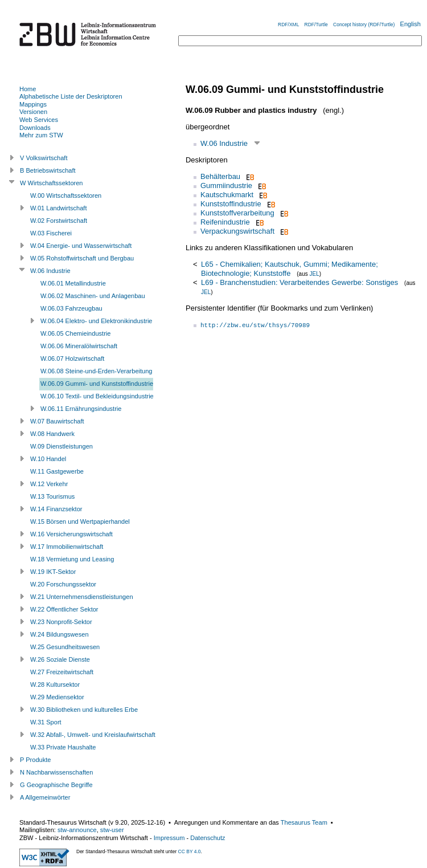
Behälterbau (220, 176)
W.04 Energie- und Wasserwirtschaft (81, 246)
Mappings (33, 104)
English (410, 24)
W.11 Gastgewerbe (57, 471)
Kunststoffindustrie (231, 204)
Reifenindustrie (225, 222)
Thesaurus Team (304, 822)
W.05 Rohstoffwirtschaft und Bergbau (82, 258)
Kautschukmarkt (227, 195)
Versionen (33, 112)
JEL (314, 274)
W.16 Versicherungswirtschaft (71, 534)
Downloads (35, 128)
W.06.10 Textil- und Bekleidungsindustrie (97, 396)
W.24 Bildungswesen (59, 634)
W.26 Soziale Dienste (60, 659)
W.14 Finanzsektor (56, 509)
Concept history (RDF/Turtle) (364, 25)
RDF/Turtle (316, 25)
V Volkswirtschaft (44, 158)
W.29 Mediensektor (57, 697)
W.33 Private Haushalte (63, 747)
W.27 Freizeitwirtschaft (62, 672)
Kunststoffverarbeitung (237, 213)
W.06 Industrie (224, 143)
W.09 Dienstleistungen (61, 446)
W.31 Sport (46, 722)
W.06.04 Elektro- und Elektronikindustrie (97, 321)
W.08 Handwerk (52, 434)
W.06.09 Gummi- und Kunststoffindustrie (97, 384)
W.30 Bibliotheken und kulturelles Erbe (84, 710)
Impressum (169, 838)
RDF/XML (288, 25)
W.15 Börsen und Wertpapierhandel (80, 521)
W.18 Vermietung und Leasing (72, 559)
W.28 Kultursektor (55, 684)
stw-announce (77, 830)
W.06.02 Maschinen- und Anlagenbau (93, 296)
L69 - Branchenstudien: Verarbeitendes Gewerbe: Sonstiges (299, 282)
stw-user (112, 830)
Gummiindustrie (226, 186)
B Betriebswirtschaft (48, 170)
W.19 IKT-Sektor (53, 572)
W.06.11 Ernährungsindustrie (81, 409)
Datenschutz (208, 838)
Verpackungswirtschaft (237, 231)
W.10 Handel (48, 459)
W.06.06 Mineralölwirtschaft (79, 346)
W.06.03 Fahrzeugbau (71, 308)
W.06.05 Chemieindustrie (75, 333)
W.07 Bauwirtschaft (57, 421)
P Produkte (35, 760)
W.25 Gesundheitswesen (65, 647)
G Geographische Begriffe (56, 785)
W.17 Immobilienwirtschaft (67, 547)
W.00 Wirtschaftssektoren (66, 195)
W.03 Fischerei (51, 233)
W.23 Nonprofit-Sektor (61, 622)
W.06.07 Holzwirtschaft (72, 358)
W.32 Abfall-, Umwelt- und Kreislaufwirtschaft (93, 735)
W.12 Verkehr (49, 484)
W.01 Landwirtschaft (58, 208)
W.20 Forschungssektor (63, 584)
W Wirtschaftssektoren (52, 183)
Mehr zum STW (41, 135)
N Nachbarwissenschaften (56, 772)
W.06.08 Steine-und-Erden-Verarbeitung (97, 371)
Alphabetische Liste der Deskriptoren (71, 96)
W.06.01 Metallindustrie (73, 283)
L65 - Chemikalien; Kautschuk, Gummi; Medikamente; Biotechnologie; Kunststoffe (290, 269)
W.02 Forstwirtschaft (59, 221)
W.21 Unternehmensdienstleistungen (82, 597)
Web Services (39, 120)
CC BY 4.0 (190, 851)
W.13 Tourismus (52, 496)
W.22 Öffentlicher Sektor (64, 609)
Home (28, 89)
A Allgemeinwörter (45, 797)
